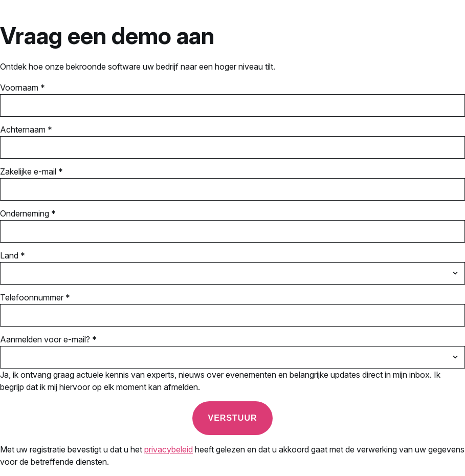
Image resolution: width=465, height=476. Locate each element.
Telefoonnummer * (35, 297)
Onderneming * (28, 213)
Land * (13, 255)
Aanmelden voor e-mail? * (48, 339)
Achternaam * (26, 129)
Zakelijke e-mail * (31, 171)
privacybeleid (169, 449)
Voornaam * (23, 88)
